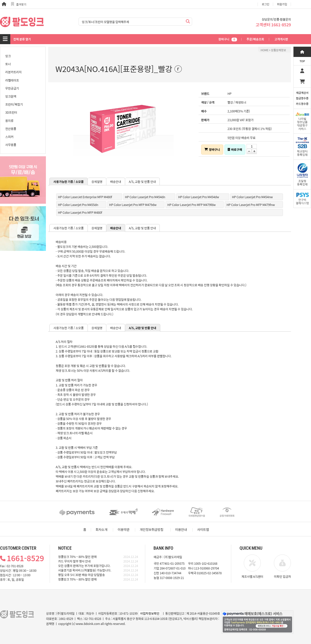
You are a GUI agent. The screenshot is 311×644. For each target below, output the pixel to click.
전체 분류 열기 (22, 39)
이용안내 (181, 529)
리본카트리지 (13, 72)
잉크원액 (11, 96)
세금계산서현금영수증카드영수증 (302, 98)
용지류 (9, 121)
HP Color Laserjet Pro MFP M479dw (133, 205)
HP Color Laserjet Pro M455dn (78, 205)
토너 (8, 64)
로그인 (266, 4)
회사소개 (101, 529)
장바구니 (228, 39)
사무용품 (11, 145)
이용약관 (124, 529)
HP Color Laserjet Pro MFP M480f (80, 212)
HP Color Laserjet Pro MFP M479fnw (251, 205)
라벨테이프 (12, 80)
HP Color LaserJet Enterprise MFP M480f (85, 197)
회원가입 (282, 4)
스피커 (9, 137)
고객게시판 (281, 39)
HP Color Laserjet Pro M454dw (199, 197)
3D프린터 (11, 112)
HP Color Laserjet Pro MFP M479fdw (191, 205)
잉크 (8, 56)
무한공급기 (12, 88)
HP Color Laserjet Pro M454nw (252, 197)
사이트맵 (203, 529)
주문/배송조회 (255, 39)
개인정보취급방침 (151, 529)
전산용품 (11, 129)
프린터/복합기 (14, 104)
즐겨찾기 (19, 4)
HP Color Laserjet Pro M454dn (145, 197)
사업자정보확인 (150, 613)
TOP (302, 61)
